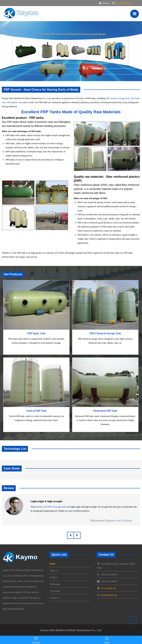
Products (53, 577)
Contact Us (55, 598)
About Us (54, 571)
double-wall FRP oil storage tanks (51, 507)
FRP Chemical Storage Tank (105, 333)
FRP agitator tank (15, 102)
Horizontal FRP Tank (105, 411)
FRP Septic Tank (36, 333)
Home (52, 564)
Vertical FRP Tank (36, 411)
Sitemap (106, 3)
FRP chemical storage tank (117, 98)
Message (36, 640)
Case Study (55, 591)
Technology (55, 584)
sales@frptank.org (123, 3)
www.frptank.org (108, 588)
